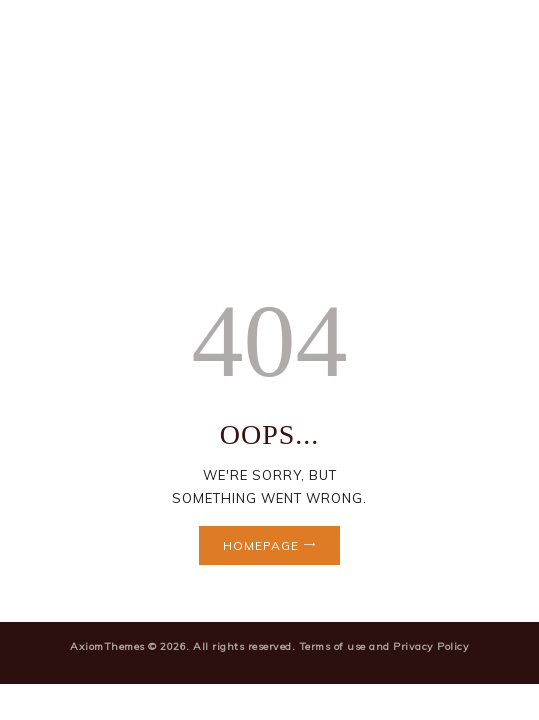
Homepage (261, 545)
